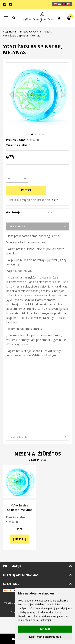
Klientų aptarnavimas (21, 575)
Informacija (12, 566)
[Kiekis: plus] (25, 178)
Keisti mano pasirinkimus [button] (45, 637)
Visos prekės (38, 460)
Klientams (11, 584)
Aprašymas (17, 226)
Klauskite (52, 200)
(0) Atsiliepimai (20, 437)
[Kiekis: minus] (9, 178)
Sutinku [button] (45, 629)
